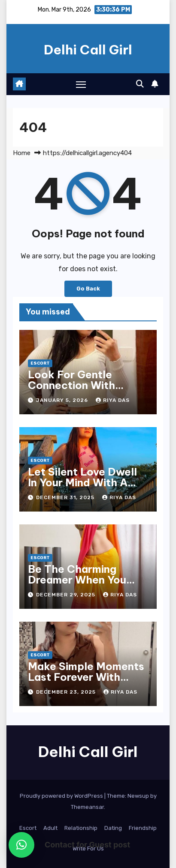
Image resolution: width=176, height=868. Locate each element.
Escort (40, 363)
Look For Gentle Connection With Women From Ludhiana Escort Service (87, 391)
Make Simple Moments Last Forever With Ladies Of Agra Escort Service (86, 682)
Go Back (88, 289)
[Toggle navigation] (81, 84)
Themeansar (87, 807)
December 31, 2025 (66, 497)
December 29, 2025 (67, 595)
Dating (113, 828)
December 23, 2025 (67, 692)
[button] (140, 84)
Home (22, 153)
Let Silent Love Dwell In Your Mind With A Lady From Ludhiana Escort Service (82, 488)
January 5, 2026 (63, 400)
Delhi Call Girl (88, 50)
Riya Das (113, 400)
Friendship (143, 828)
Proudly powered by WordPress (62, 796)
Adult (50, 828)
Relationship (81, 828)
